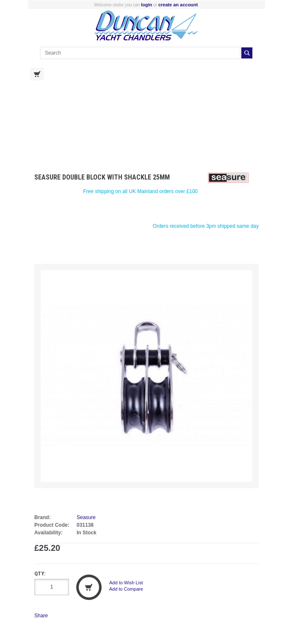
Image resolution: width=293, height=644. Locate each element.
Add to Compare (126, 589)
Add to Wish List (126, 583)
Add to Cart (89, 587)
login (146, 5)
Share (41, 616)
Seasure (86, 517)
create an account (178, 5)
